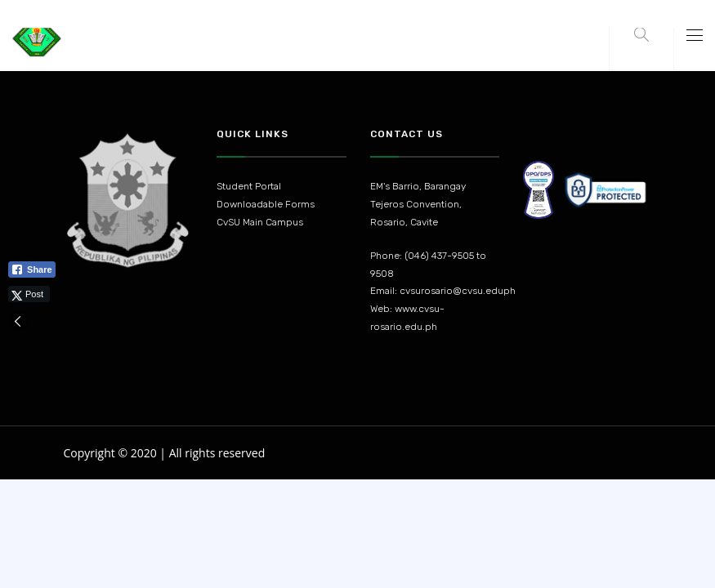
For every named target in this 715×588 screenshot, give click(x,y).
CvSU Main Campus (260, 222)
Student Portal (249, 186)
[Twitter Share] (29, 294)
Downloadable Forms (266, 204)
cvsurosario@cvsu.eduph (458, 291)
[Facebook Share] (32, 269)
